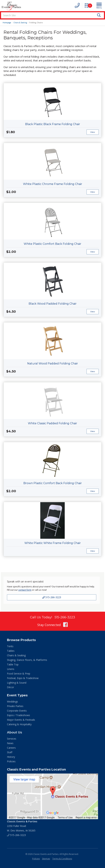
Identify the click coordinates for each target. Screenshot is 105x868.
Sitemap (46, 859)
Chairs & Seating (20, 23)
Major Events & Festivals (21, 720)
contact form (25, 590)
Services (12, 739)
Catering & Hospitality (19, 724)
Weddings (12, 702)
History (11, 757)
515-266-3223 (52, 597)
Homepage (7, 23)
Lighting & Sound (17, 683)
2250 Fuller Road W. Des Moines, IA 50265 (22, 826)
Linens (11, 669)
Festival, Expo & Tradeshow (23, 678)
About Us (14, 732)
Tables (11, 651)
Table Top (13, 664)
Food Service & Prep (19, 674)
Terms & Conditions (62, 859)
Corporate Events (17, 711)
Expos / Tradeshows (18, 715)
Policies (11, 761)
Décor (10, 687)
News (10, 743)
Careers (11, 748)
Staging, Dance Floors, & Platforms (27, 660)
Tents (10, 646)
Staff (10, 752)
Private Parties (15, 706)
